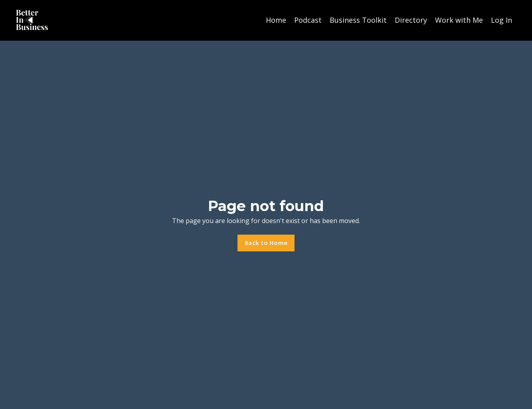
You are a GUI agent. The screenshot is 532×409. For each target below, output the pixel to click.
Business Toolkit (358, 20)
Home (276, 20)
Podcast (308, 20)
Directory (411, 20)
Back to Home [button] (266, 243)
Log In (501, 20)
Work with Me (459, 20)
